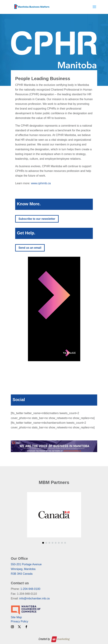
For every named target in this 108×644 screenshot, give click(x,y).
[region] (54, 309)
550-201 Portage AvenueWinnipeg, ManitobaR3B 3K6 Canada (26, 569)
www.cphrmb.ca (41, 183)
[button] (43, 543)
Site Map (16, 617)
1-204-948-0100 (30, 589)
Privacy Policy (20, 621)
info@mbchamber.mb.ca (35, 598)
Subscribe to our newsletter (37, 219)
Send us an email (30, 248)
